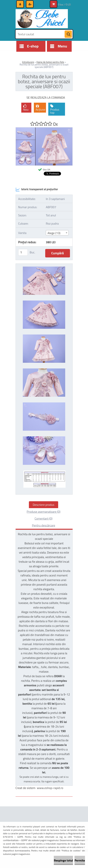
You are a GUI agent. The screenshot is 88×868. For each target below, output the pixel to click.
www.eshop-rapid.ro (50, 788)
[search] (68, 34)
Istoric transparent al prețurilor (37, 189)
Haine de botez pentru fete (50, 62)
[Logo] (42, 19)
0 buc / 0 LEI (64, 5)
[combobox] (57, 233)
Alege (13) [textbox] (54, 233)
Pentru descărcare (44, 525)
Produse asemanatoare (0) (43, 512)
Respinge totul (63, 860)
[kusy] (23, 252)
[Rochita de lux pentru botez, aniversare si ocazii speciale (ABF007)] (44, 129)
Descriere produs (44, 505)
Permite (80, 860)
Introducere (28, 62)
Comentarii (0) (44, 518)
